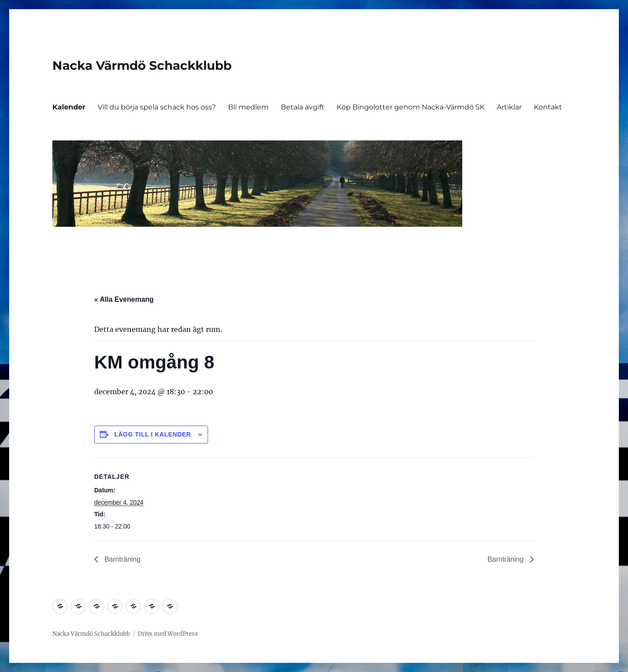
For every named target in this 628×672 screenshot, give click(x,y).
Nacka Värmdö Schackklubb (142, 65)
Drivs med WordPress (168, 634)
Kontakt (548, 107)
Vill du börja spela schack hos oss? (157, 107)
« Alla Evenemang (124, 299)
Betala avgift (303, 107)
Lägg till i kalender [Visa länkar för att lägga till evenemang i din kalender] (153, 434)
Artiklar (509, 107)
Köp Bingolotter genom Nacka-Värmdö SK (411, 107)
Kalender (69, 107)
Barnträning (121, 559)
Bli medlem (248, 107)
